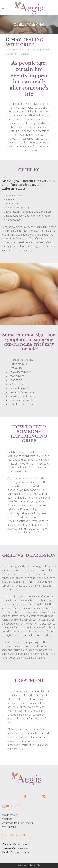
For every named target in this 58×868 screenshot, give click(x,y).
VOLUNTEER (9, 827)
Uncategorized (39, 50)
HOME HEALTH (11, 815)
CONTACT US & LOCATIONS (18, 823)
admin (14, 54)
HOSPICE (7, 819)
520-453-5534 (22, 848)
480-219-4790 (23, 844)
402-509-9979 (22, 852)
